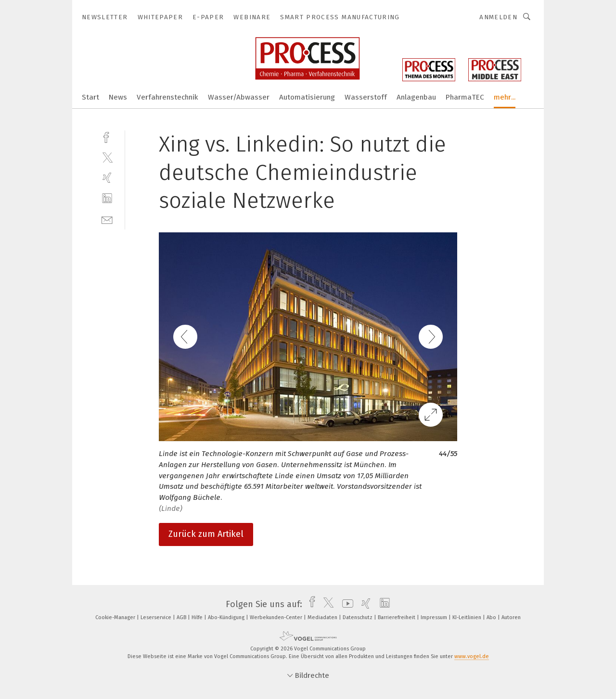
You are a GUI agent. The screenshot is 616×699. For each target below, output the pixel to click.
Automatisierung (307, 97)
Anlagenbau (416, 97)
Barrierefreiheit (397, 617)
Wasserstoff (366, 97)
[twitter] (107, 157)
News (118, 97)
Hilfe (198, 617)
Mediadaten (323, 617)
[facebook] (107, 136)
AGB (182, 617)
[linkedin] (107, 198)
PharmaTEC (465, 97)
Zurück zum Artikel (206, 534)
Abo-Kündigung (227, 617)
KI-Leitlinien (468, 617)
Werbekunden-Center (277, 617)
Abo (492, 617)
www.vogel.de (472, 656)
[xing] (107, 178)
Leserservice (157, 617)
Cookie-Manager (116, 617)
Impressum (435, 617)
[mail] (107, 219)
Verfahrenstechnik (167, 97)
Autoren (511, 617)
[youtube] (345, 604)
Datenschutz (358, 617)
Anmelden (498, 17)
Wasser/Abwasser (239, 97)
